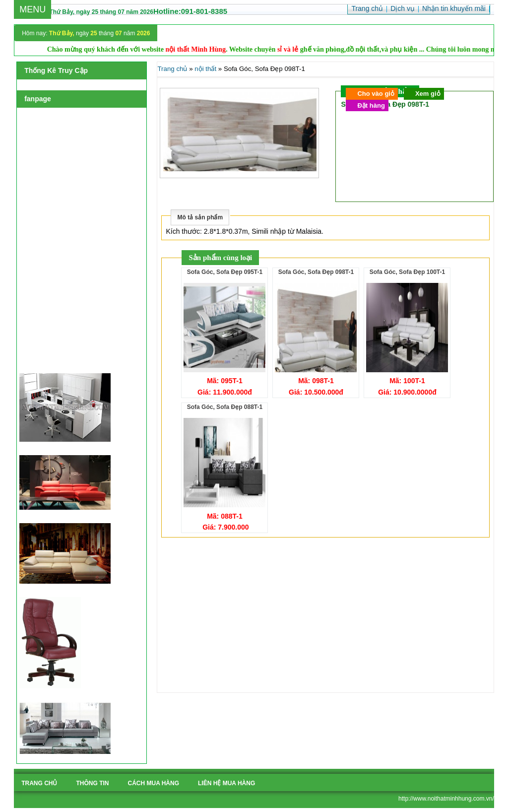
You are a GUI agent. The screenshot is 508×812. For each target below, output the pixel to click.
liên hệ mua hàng (226, 783)
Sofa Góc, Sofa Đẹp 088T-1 (225, 407)
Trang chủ (172, 69)
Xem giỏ (428, 94)
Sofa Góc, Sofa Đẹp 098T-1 (316, 272)
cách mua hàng (153, 783)
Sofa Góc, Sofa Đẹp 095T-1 (225, 272)
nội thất (205, 69)
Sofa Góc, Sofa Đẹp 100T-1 (407, 272)
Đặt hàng (371, 105)
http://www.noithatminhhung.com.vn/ (446, 799)
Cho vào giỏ (376, 94)
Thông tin (92, 783)
